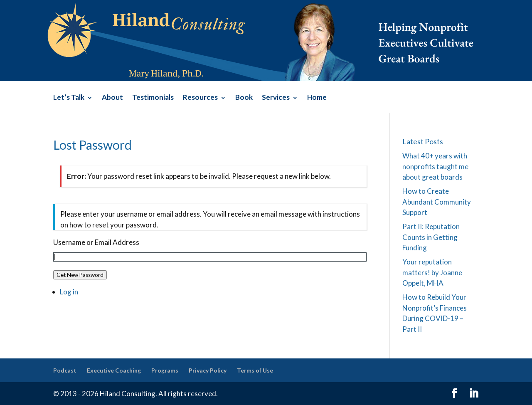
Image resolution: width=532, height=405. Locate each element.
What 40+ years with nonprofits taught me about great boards (435, 166)
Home (317, 98)
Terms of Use (255, 370)
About (112, 98)
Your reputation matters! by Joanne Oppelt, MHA (432, 272)
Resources (200, 98)
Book (244, 98)
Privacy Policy (208, 370)
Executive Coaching (114, 370)
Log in (69, 292)
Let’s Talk (69, 98)
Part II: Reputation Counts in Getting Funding (431, 237)
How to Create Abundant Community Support (437, 202)
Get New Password (80, 275)
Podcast (65, 370)
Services (276, 98)
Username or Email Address (96, 242)
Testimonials (153, 98)
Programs (165, 370)
